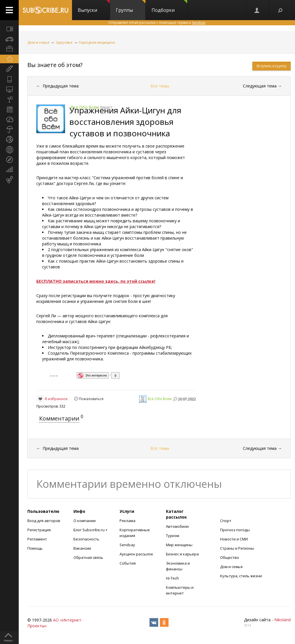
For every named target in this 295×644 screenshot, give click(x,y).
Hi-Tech (172, 578)
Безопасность (86, 539)
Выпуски (94, 7)
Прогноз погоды (235, 530)
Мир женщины (179, 545)
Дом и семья (38, 42)
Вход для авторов (44, 521)
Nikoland (282, 620)
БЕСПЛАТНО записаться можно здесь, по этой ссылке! (96, 281)
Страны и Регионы (237, 548)
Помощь (35, 548)
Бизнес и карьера (182, 554)
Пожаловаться (91, 399)
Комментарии (59, 418)
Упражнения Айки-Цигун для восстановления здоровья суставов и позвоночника (125, 122)
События (128, 563)
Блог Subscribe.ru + (91, 530)
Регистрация (39, 530)
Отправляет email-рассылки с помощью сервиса (157, 23)
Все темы (160, 86)
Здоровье (64, 42)
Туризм (173, 536)
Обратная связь (88, 557)
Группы (131, 7)
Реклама (127, 521)
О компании (85, 521)
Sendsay (127, 545)
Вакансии (82, 548)
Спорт (226, 521)
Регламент (37, 539)
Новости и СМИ (234, 539)
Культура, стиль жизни (241, 576)
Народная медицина (97, 42)
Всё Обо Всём (160, 399)
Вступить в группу (272, 66)
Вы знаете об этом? (55, 65)
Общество (230, 557)
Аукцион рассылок (136, 554)
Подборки (169, 7)
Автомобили (177, 526)
